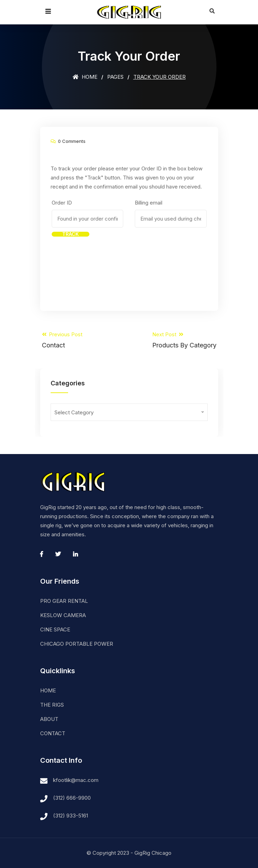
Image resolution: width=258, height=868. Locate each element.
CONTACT (53, 733)
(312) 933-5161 (71, 816)
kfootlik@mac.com (76, 780)
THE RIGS (52, 705)
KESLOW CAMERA (63, 615)
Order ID (62, 203)
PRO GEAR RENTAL (64, 601)
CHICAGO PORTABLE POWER (77, 644)
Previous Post (62, 340)
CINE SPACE (55, 629)
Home (85, 77)
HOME (48, 690)
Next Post (184, 340)
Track (71, 234)
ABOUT (49, 719)
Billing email (149, 203)
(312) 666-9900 (72, 798)
